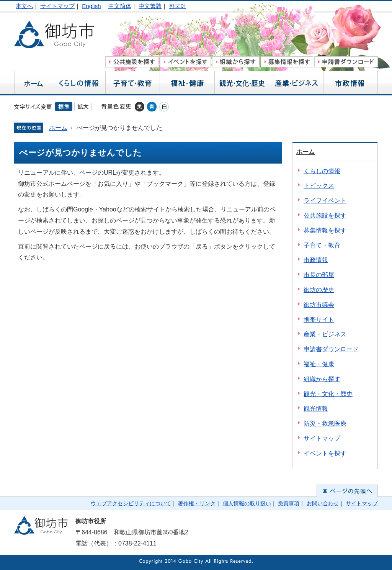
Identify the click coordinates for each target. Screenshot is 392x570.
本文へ (24, 6)
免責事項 (289, 503)
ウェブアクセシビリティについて (131, 503)
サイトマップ (57, 6)
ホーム (58, 128)
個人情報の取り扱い (247, 503)
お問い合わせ (323, 503)
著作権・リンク (197, 503)
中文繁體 (150, 6)
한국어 (177, 6)
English (91, 6)
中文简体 (120, 6)
